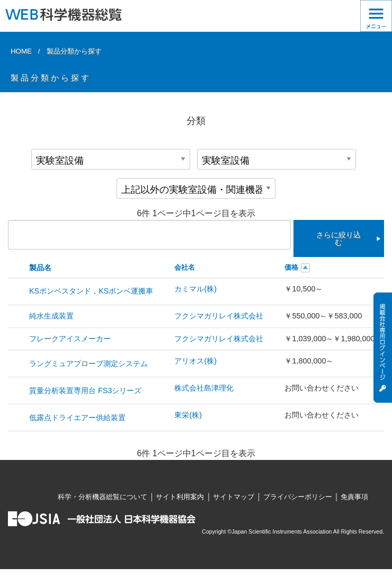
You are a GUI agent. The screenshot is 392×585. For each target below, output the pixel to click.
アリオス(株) (195, 361)
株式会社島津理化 (204, 388)
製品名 (40, 268)
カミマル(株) (195, 289)
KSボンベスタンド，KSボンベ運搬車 (91, 291)
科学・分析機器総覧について (103, 497)
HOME (21, 51)
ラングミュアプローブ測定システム (88, 364)
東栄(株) (188, 415)
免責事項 (354, 497)
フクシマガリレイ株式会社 (219, 316)
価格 (291, 267)
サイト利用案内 (180, 497)
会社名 (185, 267)
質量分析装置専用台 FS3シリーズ (85, 391)
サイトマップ (234, 497)
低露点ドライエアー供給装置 (77, 418)
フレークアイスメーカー (70, 339)
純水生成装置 (51, 316)
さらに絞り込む (338, 238)
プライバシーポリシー (298, 497)
